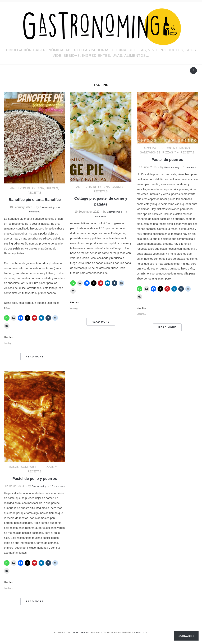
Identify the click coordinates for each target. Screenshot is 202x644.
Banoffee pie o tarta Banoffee (35, 199)
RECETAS (35, 193)
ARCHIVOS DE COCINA (27, 188)
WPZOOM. (143, 637)
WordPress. (81, 637)
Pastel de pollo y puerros (35, 478)
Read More (35, 357)
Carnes (118, 187)
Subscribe (186, 636)
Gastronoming (47, 207)
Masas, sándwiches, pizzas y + (34, 467)
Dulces (52, 188)
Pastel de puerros (167, 159)
